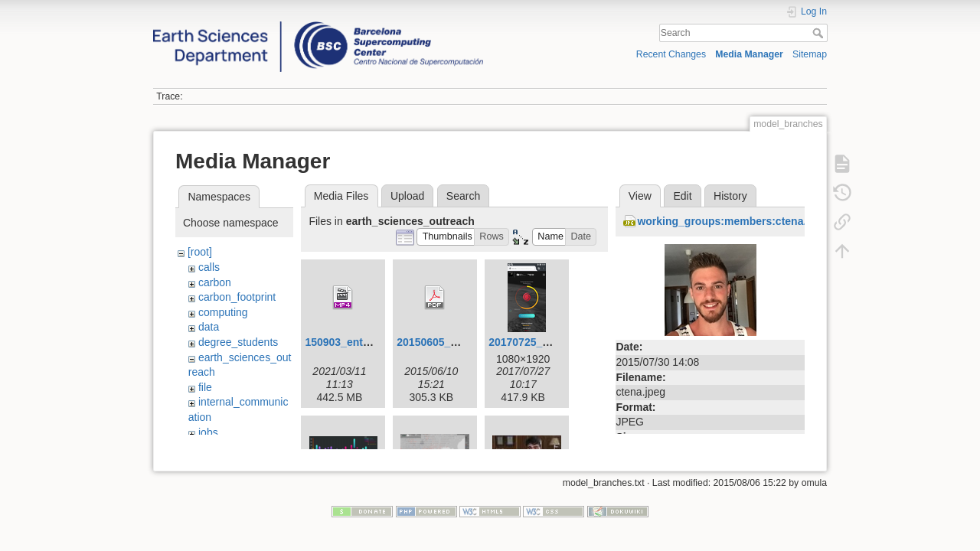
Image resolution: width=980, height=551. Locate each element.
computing (223, 312)
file (205, 387)
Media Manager (749, 54)
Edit (682, 196)
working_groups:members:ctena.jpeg (733, 221)
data (209, 327)
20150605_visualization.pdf (465, 342)
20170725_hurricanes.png (554, 342)
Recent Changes (671, 54)
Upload (407, 196)
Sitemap (810, 54)
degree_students (238, 342)
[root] (200, 252)
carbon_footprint (237, 297)
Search (820, 33)
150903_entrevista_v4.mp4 (372, 342)
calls (209, 267)
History (730, 196)
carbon (215, 282)
